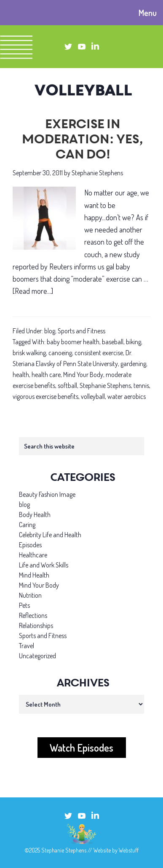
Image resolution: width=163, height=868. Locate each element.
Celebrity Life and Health (50, 535)
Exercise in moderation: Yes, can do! (81, 140)
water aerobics (127, 396)
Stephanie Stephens (105, 385)
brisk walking (29, 353)
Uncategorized (37, 656)
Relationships (36, 625)
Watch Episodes (81, 748)
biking (134, 342)
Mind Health (34, 575)
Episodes (30, 545)
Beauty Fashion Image (47, 494)
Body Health (35, 514)
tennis (141, 385)
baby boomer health (73, 342)
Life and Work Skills (44, 565)
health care (46, 375)
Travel (27, 646)
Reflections (33, 615)
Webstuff (129, 850)
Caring (27, 525)
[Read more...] (33, 291)
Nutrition (30, 595)
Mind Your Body (83, 375)
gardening (133, 364)
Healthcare (33, 555)
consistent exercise (99, 353)
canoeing (60, 353)
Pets (24, 605)
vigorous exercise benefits (45, 396)
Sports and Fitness (81, 331)
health (21, 375)
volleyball (93, 396)
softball (67, 385)
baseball (113, 342)
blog (50, 331)
